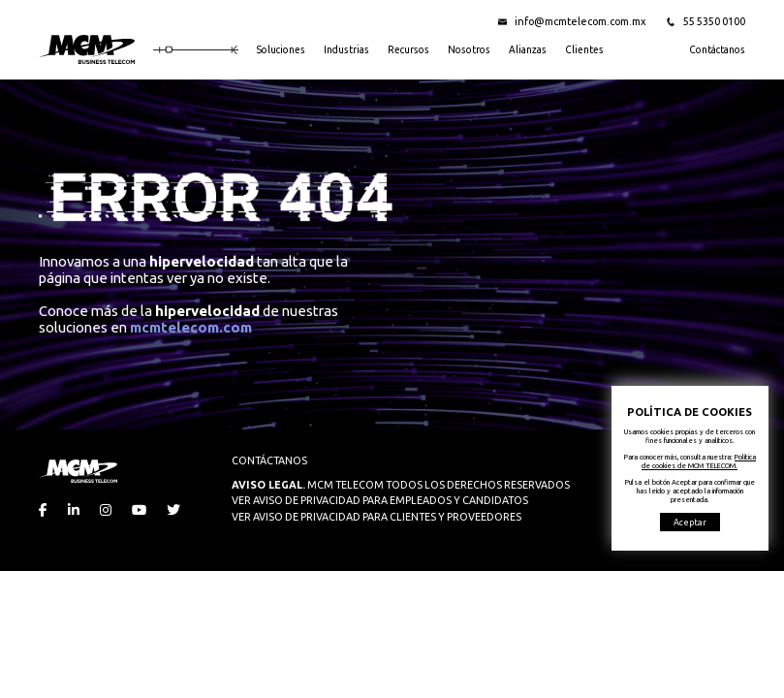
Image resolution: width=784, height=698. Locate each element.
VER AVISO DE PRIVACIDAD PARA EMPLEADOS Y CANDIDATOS (380, 500)
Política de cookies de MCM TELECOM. (699, 461)
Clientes (584, 50)
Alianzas (528, 50)
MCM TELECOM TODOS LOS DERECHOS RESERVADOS (401, 485)
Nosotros (469, 50)
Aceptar (690, 523)
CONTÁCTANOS (269, 460)
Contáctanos (717, 50)
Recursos (408, 50)
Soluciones (281, 50)
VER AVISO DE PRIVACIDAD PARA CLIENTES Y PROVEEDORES (376, 517)
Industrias (346, 50)
